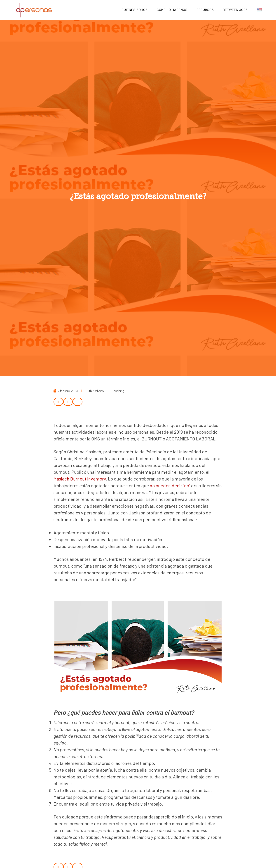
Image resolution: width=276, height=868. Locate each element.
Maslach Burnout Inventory (80, 479)
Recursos (205, 10)
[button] (58, 402)
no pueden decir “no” (170, 485)
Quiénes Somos (135, 10)
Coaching (118, 391)
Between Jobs (235, 10)
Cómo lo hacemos (172, 10)
